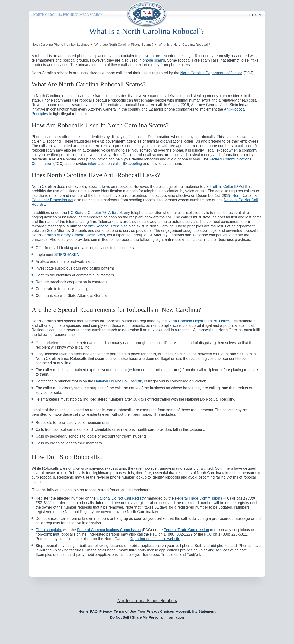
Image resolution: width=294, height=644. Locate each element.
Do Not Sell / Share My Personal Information (147, 617)
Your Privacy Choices (156, 611)
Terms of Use (125, 611)
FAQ (94, 611)
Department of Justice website (155, 539)
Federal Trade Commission (197, 498)
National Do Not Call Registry (119, 381)
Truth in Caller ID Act (227, 187)
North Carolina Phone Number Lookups (60, 45)
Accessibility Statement (196, 611)
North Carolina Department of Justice (211, 73)
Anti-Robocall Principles (108, 226)
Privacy (106, 611)
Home (83, 611)
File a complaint (49, 530)
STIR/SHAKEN (67, 255)
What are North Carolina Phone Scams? (124, 45)
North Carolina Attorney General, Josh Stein (68, 235)
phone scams (154, 60)
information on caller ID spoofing (115, 164)
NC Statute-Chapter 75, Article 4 (95, 213)
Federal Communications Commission (109, 530)
